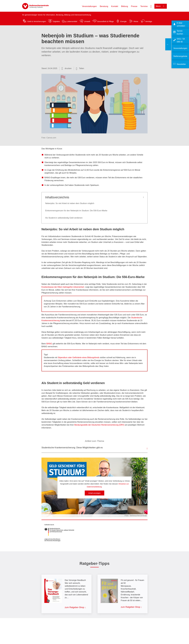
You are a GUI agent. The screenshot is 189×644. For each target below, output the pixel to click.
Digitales (56, 21)
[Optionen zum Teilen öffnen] (80, 68)
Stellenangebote (180, 56)
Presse (134, 6)
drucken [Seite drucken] (68, 68)
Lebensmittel (72, 21)
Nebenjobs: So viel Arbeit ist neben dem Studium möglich (70, 203)
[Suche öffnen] (151, 6)
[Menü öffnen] (161, 6)
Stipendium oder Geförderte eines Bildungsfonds (79, 357)
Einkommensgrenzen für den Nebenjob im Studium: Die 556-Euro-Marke (76, 211)
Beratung (104, 6)
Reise (136, 21)
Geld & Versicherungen (37, 21)
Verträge (149, 21)
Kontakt (115, 6)
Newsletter (181, 64)
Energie (123, 21)
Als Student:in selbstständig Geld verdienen (64, 218)
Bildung (125, 6)
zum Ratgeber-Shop (74, 607)
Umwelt (87, 21)
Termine (144, 6)
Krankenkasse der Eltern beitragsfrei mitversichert (63, 287)
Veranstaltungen (89, 6)
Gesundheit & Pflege (105, 21)
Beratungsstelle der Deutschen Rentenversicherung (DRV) (99, 425)
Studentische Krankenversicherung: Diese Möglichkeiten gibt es (72, 448)
